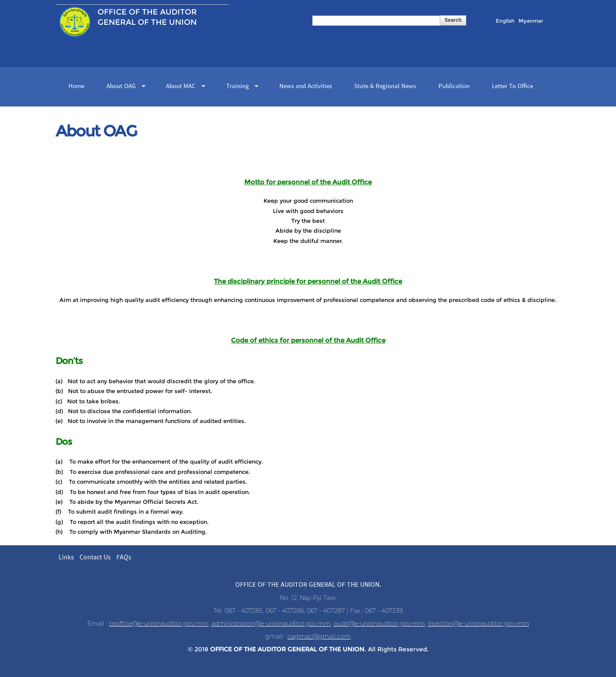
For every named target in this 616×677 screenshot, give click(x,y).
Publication (454, 86)
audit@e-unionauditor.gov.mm (379, 624)
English (505, 21)
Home (76, 86)
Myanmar (531, 21)
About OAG (123, 87)
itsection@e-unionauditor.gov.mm (478, 624)
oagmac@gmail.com (319, 636)
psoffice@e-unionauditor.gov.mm (159, 624)
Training (239, 87)
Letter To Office (512, 86)
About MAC (182, 87)
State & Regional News (385, 86)
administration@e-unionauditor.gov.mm (271, 624)
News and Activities (306, 86)
